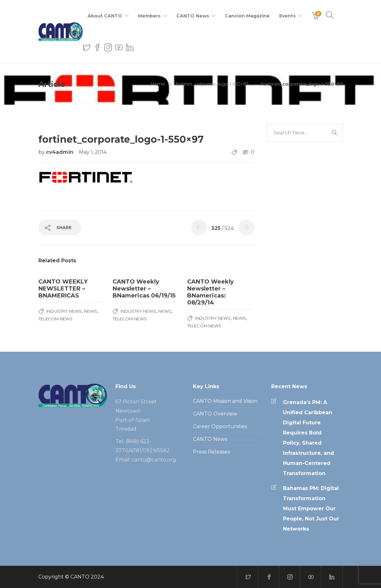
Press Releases (211, 452)
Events (287, 16)
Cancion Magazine (247, 16)
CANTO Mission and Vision (225, 401)
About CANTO (105, 16)
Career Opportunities (220, 426)
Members (149, 16)
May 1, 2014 (93, 152)
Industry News (64, 311)
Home (158, 84)
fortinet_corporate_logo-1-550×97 (212, 84)
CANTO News (193, 16)
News (91, 311)
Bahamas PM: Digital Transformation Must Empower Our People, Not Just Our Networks (311, 509)
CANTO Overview (215, 414)
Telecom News (56, 319)
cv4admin (60, 152)
